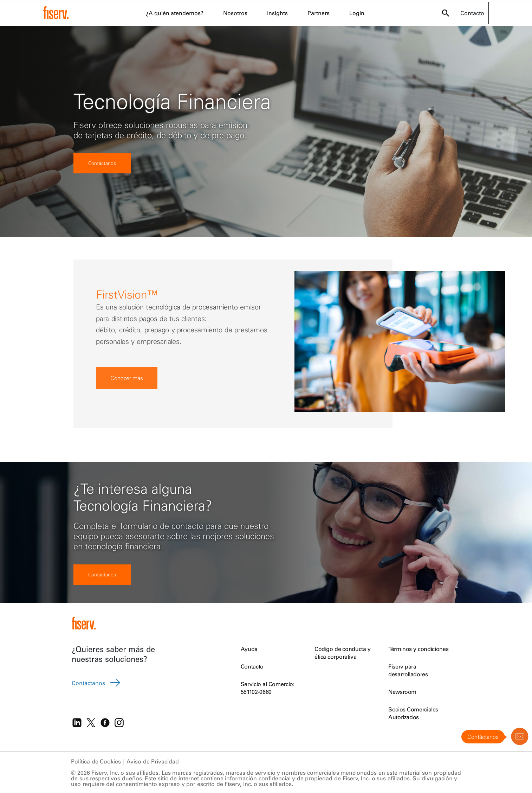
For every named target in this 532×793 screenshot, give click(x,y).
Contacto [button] (472, 13)
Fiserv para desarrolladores (408, 670)
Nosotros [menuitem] (235, 13)
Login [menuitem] (357, 13)
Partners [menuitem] (319, 13)
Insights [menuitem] (277, 13)
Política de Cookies (96, 761)
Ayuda (249, 649)
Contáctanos (102, 163)
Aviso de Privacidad (153, 761)
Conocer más (126, 378)
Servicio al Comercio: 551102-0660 (268, 688)
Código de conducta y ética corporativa (343, 653)
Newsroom (402, 692)
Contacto (252, 666)
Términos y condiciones (418, 649)
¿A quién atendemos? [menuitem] (175, 13)
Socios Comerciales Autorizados (413, 713)
